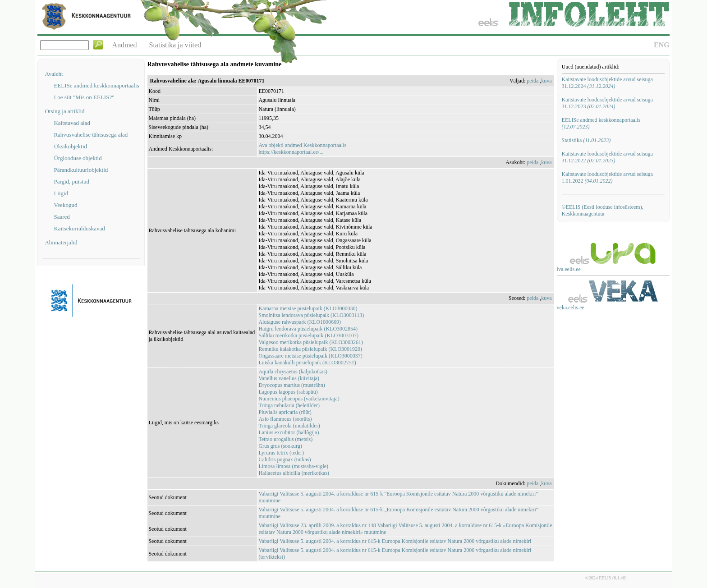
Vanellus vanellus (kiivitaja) (289, 378)
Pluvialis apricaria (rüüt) (285, 412)
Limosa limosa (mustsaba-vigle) (293, 466)
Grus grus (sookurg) (280, 446)
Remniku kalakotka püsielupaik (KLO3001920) (310, 349)
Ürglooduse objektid (78, 158)
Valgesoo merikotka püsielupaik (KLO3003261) (311, 342)
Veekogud (65, 205)
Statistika (586, 140)
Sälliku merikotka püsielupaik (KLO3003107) (308, 335)
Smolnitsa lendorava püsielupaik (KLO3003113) (311, 315)
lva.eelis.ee (569, 269)
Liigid (61, 193)
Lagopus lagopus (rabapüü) (288, 392)
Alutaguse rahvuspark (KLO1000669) (300, 322)
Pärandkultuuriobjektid (81, 170)
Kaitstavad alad (72, 123)
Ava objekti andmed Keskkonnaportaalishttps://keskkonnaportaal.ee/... (302, 149)
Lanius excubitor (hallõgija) (289, 432)
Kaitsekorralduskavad (79, 228)
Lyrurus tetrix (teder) (281, 453)
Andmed (124, 45)
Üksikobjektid (70, 146)
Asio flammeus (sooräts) (285, 419)
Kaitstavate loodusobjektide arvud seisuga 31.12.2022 (607, 157)
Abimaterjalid (61, 242)
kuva (546, 81)
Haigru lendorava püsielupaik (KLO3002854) (308, 329)
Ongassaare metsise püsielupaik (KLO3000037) (310, 356)
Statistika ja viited (175, 45)
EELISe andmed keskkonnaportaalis (96, 85)
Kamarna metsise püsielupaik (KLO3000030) (308, 308)
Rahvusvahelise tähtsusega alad (91, 135)
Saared (62, 217)
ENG (662, 45)
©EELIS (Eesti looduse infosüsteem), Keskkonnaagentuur (603, 210)
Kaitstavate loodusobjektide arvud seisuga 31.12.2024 (607, 83)
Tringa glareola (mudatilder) (289, 426)
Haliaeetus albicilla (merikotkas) (294, 473)
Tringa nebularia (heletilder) (289, 405)
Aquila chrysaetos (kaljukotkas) (293, 372)
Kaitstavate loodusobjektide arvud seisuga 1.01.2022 (607, 177)
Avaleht (54, 74)
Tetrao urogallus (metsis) (285, 439)
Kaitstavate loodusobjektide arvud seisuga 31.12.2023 (607, 103)
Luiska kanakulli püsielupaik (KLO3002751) (307, 363)
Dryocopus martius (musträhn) (292, 385)
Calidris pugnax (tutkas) (285, 459)
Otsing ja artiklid (64, 111)
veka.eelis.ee (571, 308)
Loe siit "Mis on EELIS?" (84, 97)
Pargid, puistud (71, 181)
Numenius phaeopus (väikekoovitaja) (299, 399)
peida (533, 81)
